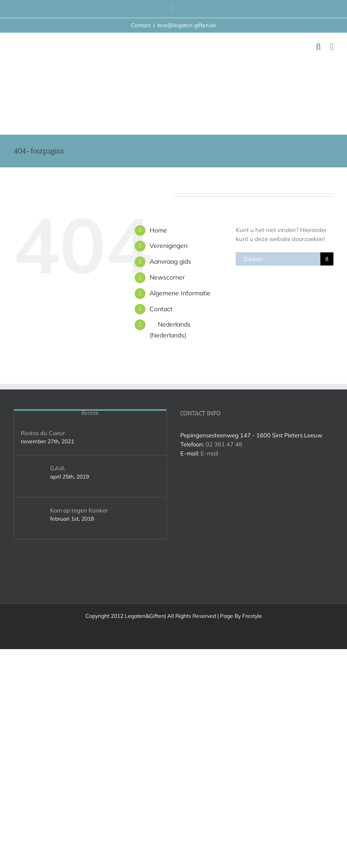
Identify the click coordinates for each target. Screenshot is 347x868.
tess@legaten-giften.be (187, 25)
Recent (90, 413)
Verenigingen (169, 246)
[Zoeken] (327, 259)
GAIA (58, 468)
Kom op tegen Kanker (79, 510)
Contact (161, 309)
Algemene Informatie (180, 293)
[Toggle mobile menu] (332, 47)
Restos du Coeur (43, 433)
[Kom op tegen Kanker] (33, 518)
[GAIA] (33, 476)
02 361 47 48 (224, 444)
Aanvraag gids (170, 261)
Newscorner (167, 277)
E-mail (209, 453)
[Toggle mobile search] (319, 47)
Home (158, 230)
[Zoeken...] (278, 259)
